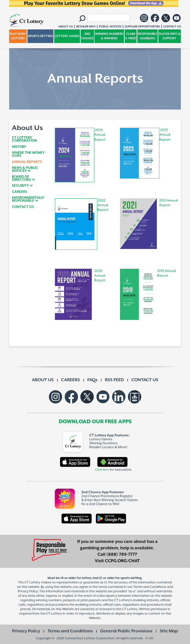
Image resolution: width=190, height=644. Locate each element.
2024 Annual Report (100, 135)
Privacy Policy (26, 631)
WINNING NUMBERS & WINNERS (109, 36)
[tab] (30, 169)
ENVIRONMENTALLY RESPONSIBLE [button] (28, 199)
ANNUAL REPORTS (27, 162)
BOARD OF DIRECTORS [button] (21, 178)
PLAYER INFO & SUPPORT (170, 36)
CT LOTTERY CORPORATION (24, 139)
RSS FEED (114, 380)
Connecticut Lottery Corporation (90, 638)
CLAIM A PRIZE (131, 36)
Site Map (169, 631)
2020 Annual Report (100, 276)
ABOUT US (43, 380)
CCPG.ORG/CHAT (122, 561)
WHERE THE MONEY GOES (28, 154)
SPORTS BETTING (40, 36)
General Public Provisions (126, 631)
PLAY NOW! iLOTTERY (18, 36)
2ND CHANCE (87, 36)
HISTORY (19, 147)
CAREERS (20, 192)
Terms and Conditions (70, 631)
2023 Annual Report (165, 135)
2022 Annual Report (103, 205)
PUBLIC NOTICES (110, 27)
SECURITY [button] (20, 186)
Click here (102, 470)
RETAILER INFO (86, 27)
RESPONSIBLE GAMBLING (147, 36)
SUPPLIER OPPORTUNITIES (142, 27)
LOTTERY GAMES (67, 36)
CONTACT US (23, 207)
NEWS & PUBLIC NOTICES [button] (25, 169)
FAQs (92, 380)
